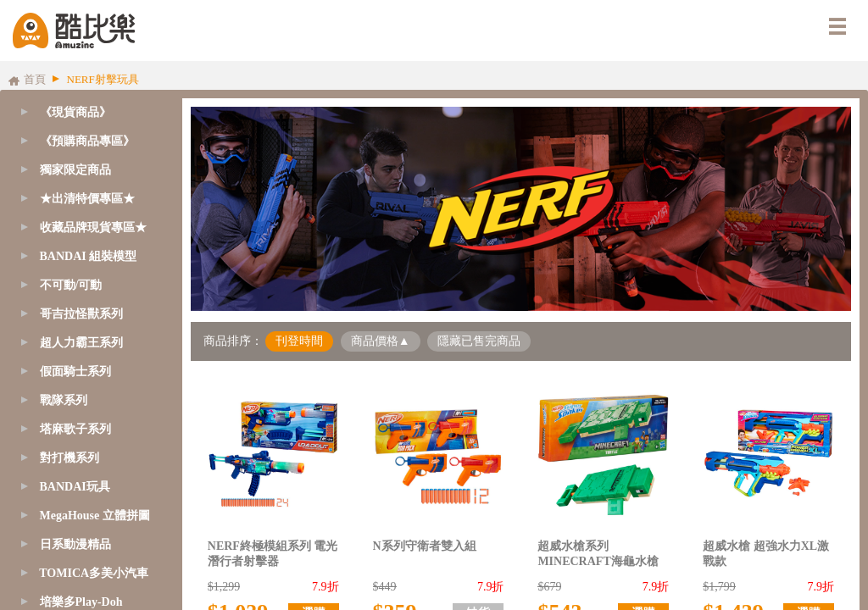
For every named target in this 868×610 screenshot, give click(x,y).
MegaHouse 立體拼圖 (95, 516)
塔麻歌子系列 (75, 429)
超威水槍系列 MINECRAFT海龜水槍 (598, 554)
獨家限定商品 (75, 170)
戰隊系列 (64, 400)
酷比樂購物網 (74, 30)
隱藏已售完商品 (479, 341)
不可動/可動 (71, 285)
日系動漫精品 (75, 544)
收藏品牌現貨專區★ (93, 227)
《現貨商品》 (75, 112)
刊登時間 (299, 341)
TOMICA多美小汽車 (94, 573)
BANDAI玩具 (75, 487)
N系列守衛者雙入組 (425, 546)
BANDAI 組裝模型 (89, 256)
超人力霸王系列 (81, 343)
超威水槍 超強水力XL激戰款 (766, 554)
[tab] (87, 141)
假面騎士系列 (75, 372)
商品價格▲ (381, 341)
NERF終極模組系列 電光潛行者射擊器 (273, 554)
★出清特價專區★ (87, 199)
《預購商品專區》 (87, 141)
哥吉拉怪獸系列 (81, 314)
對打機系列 (70, 458)
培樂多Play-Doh (81, 602)
